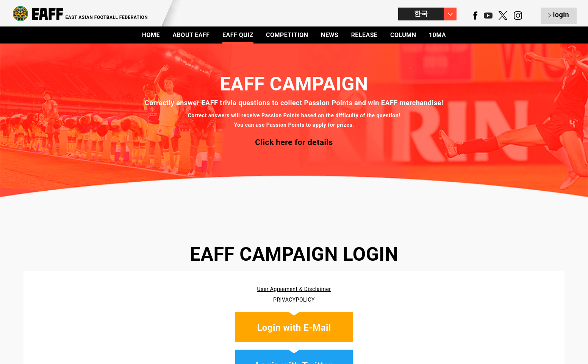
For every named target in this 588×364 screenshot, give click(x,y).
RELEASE (364, 35)
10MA (437, 35)
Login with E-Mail (294, 328)
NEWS (330, 35)
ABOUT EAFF (191, 35)
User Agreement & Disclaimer (294, 289)
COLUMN (403, 35)
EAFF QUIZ (238, 35)
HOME (151, 35)
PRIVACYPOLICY (294, 300)
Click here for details (294, 142)
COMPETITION (287, 35)
